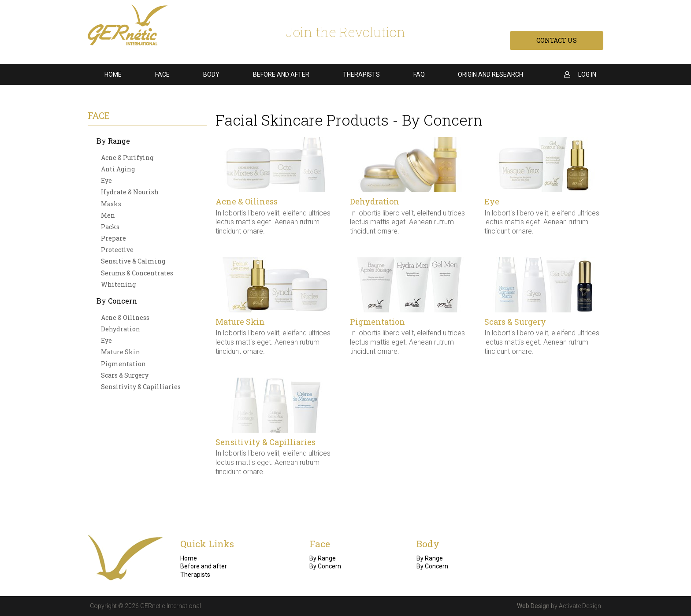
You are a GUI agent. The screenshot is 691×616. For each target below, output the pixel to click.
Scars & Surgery (125, 375)
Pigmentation (123, 364)
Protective (117, 250)
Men (108, 215)
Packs (110, 227)
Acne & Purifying (127, 158)
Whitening (118, 284)
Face (162, 74)
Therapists (361, 74)
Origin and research (490, 74)
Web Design (533, 606)
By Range (113, 141)
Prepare (113, 238)
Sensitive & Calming (133, 261)
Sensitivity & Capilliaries (141, 387)
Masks (111, 204)
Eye (106, 180)
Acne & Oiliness (125, 317)
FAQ (419, 74)
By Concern (117, 301)
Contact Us (557, 40)
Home (113, 74)
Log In (587, 74)
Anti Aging (118, 169)
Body (211, 74)
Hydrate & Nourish (130, 192)
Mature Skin (121, 352)
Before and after (281, 74)
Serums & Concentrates (137, 273)
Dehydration (121, 329)
